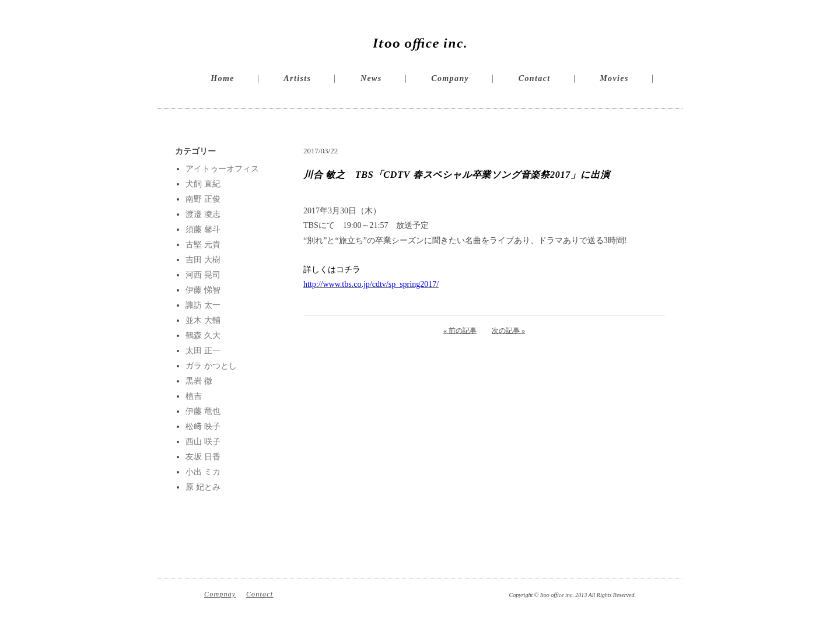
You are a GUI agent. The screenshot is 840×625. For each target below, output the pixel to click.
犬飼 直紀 (203, 184)
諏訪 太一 (203, 305)
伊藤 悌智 (203, 290)
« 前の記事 (460, 331)
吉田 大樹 (203, 260)
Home (223, 78)
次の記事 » (508, 331)
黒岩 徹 (199, 381)
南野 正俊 (203, 199)
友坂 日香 (203, 457)
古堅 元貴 (203, 245)
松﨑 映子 (203, 426)
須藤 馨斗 (203, 229)
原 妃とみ (203, 487)
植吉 (194, 396)
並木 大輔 (203, 320)
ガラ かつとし (211, 366)
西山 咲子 (203, 442)
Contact (535, 78)
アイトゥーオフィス (222, 169)
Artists (297, 78)
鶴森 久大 (203, 336)
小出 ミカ (203, 472)
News (371, 78)
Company (450, 78)
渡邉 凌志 (203, 214)
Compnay (220, 594)
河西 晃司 (203, 275)
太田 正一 (203, 351)
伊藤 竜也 (203, 411)
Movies (614, 78)
